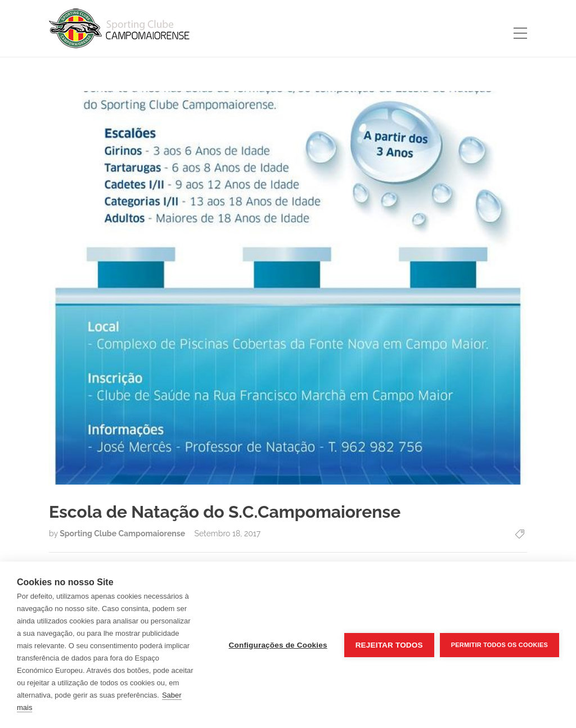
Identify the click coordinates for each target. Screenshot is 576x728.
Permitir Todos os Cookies (499, 645)
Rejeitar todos (389, 645)
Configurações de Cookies (278, 645)
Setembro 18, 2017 (227, 533)
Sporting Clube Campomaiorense (123, 533)
